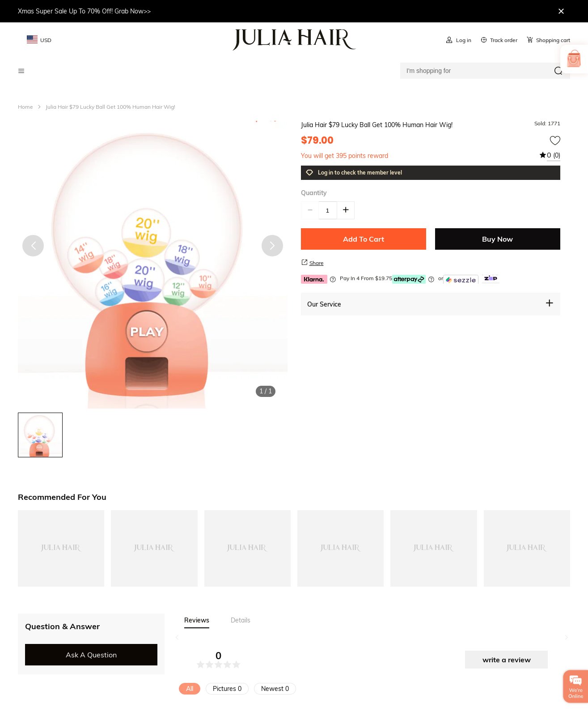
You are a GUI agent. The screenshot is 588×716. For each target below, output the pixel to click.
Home (25, 107)
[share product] (305, 262)
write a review (507, 660)
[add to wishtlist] (555, 141)
